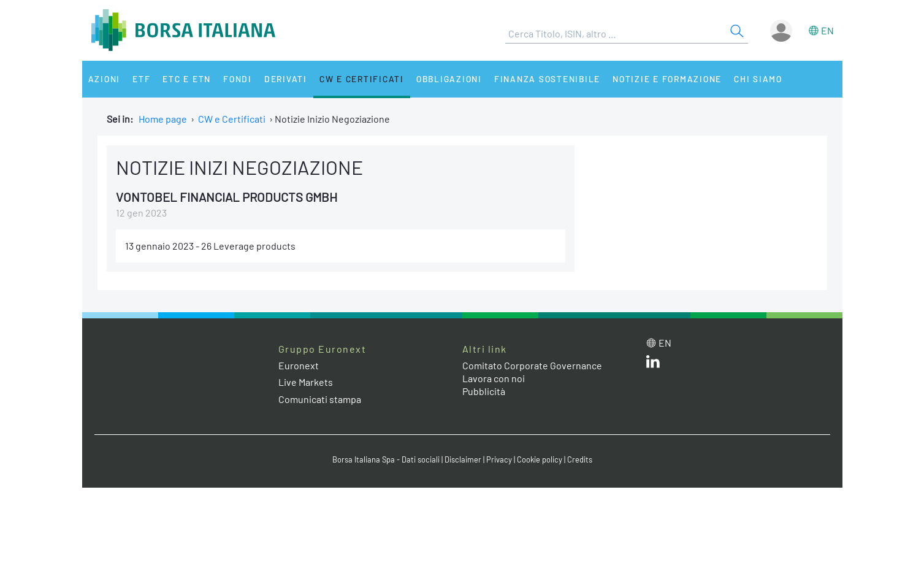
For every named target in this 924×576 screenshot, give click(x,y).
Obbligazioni (449, 79)
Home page (163, 119)
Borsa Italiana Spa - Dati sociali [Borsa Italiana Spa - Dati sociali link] (386, 459)
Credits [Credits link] (580, 459)
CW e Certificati (362, 79)
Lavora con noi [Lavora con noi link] (494, 378)
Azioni (105, 79)
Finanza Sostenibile (547, 79)
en (827, 30)
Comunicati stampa (320, 399)
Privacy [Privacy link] (499, 459)
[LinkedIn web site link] (653, 364)
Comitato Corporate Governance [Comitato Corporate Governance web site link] (532, 365)
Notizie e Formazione (667, 79)
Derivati (286, 79)
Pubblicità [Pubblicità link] (484, 391)
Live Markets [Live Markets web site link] (306, 382)
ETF (141, 79)
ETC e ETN (187, 79)
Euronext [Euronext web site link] (299, 365)
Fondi (238, 79)
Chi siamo (758, 79)
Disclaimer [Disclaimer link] (463, 459)
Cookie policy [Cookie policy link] (540, 459)
